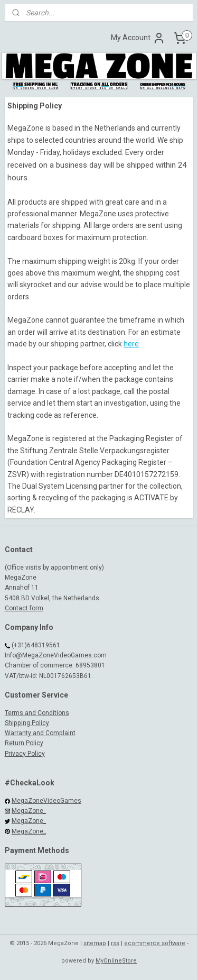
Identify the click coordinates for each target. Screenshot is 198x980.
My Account (138, 38)
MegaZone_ (29, 811)
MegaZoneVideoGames (46, 801)
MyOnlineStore (116, 961)
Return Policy (24, 743)
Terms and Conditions (37, 713)
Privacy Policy (25, 754)
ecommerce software (155, 943)
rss (115, 943)
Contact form (24, 608)
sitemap (95, 943)
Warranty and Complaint (40, 733)
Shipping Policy (27, 723)
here (131, 344)
